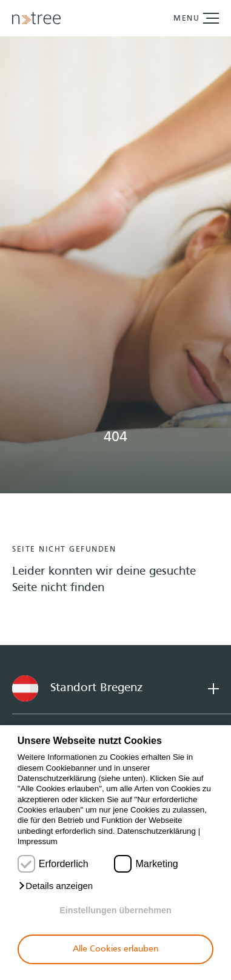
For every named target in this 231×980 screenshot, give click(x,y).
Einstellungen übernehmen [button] (115, 910)
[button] (55, 886)
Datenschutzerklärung (156, 831)
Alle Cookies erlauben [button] (116, 949)
